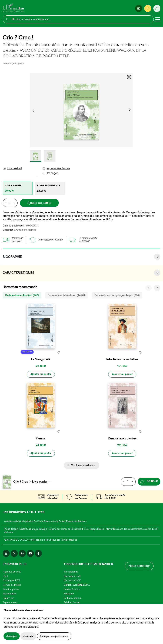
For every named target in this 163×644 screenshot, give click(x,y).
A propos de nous (12, 572)
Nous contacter (139, 566)
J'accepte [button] (12, 636)
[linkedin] (22, 553)
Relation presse (11, 589)
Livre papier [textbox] (40, 482)
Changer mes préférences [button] (54, 636)
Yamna (40, 438)
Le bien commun (73, 598)
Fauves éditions (72, 589)
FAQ (5, 576)
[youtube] (30, 553)
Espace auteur (10, 602)
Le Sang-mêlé (41, 359)
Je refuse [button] (28, 636)
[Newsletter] (139, 8)
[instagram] (6, 553)
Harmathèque (71, 572)
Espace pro (8, 598)
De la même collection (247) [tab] (22, 295)
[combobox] (42, 482)
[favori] (59, 352)
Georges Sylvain (15, 63)
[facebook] (38, 553)
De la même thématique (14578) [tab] (67, 295)
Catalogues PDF (11, 580)
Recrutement (9, 594)
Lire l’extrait (12, 169)
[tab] (18, 188)
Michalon (69, 594)
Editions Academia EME (77, 585)
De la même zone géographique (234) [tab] (117, 295)
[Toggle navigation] (158, 19)
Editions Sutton (72, 602)
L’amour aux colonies (122, 438)
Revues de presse (12, 585)
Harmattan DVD (72, 576)
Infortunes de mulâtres (122, 359)
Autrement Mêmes (26, 230)
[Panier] (157, 8)
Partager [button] (50, 173)
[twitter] (14, 553)
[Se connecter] (148, 8)
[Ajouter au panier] (41, 374)
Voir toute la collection (83, 465)
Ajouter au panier (39, 203)
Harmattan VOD (72, 580)
